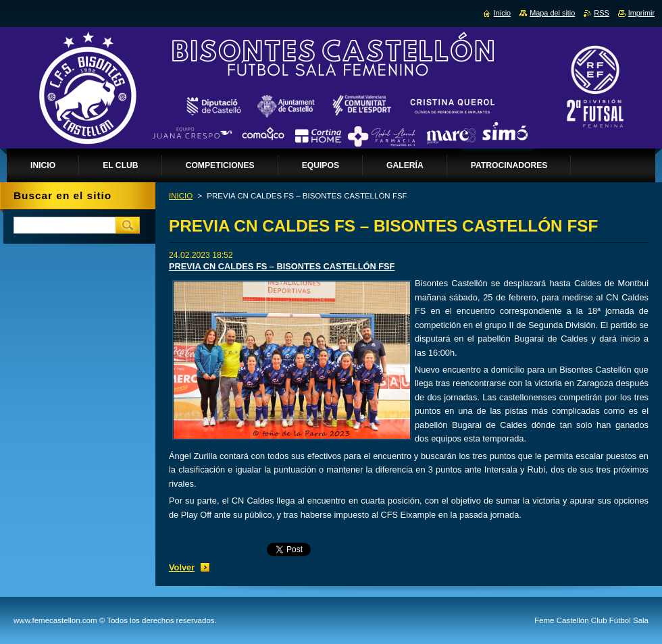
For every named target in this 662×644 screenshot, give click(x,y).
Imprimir (641, 13)
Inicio (502, 13)
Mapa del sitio (552, 13)
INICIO (181, 196)
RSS (601, 13)
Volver (182, 567)
